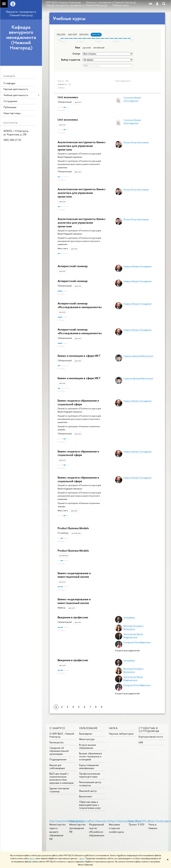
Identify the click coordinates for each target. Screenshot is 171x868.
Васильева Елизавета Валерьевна (133, 628)
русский (87, 48)
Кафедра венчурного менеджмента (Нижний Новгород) (21, 37)
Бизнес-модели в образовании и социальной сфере (78, 402)
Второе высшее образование (88, 746)
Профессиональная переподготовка (90, 775)
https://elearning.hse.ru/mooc (125, 821)
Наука (113, 728)
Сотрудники (10, 101)
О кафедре (9, 83)
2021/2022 (61, 34)
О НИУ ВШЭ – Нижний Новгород (62, 735)
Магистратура (87, 739)
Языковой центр (88, 791)
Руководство (57, 742)
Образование (88, 728)
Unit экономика (68, 97)
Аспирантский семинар (73, 266)
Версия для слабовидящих (57, 767)
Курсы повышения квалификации (89, 767)
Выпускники (85, 796)
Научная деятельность (16, 89)
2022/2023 (72, 34)
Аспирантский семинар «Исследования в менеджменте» (80, 305)
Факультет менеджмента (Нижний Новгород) (21, 13)
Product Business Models (73, 528)
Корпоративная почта (151, 737)
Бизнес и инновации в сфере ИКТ (79, 356)
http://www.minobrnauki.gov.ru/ (66, 821)
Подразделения (58, 759)
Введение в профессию (73, 617)
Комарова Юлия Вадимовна (137, 642)
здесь (32, 858)
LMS (141, 742)
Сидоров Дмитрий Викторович (138, 356)
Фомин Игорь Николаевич (136, 142)
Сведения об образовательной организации (59, 751)
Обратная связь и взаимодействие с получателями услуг (90, 805)
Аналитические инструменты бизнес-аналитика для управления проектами (82, 146)
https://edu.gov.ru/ (80, 821)
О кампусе (57, 728)
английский (99, 48)
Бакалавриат (86, 734)
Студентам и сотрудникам (149, 730)
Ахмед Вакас (129, 618)
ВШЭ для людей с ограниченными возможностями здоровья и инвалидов (61, 778)
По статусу (64, 86)
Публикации (10, 107)
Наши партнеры (12, 113)
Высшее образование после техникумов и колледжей (91, 756)
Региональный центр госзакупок (90, 784)
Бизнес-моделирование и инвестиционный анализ (74, 575)
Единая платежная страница (59, 790)
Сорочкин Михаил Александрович (132, 99)
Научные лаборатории (121, 734)
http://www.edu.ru (99, 821)
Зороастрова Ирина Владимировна (133, 636)
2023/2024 (84, 34)
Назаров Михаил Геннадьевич (138, 266)
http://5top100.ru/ (139, 821)
